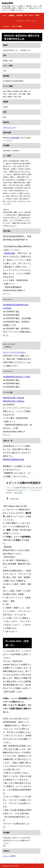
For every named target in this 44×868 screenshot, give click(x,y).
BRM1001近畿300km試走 (14, 460)
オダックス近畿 (17, 26)
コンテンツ (20, 21)
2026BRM (19, 15)
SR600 (37, 15)
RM (26, 15)
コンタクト (6, 26)
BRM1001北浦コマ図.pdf (13, 398)
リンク (33, 21)
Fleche (31, 15)
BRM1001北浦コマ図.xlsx (14, 401)
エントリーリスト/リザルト (14, 352)
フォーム (6, 856)
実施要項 (12, 16)
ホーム (5, 16)
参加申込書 (15, 138)
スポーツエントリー (10, 128)
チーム (27, 21)
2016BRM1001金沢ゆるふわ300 (16, 377)
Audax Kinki (7, 3)
